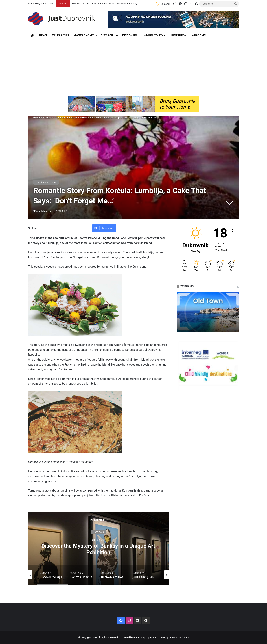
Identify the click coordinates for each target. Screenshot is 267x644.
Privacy (163, 637)
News (43, 35)
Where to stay (155, 35)
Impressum (151, 637)
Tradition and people (67, 118)
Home (38, 118)
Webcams (199, 35)
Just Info (178, 35)
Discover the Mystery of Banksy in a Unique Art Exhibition (98, 549)
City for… (108, 35)
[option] (98, 548)
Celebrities (61, 35)
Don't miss (98, 532)
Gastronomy (84, 35)
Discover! (130, 35)
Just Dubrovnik (43, 211)
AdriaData (138, 637)
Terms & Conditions (179, 637)
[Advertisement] (133, 67)
